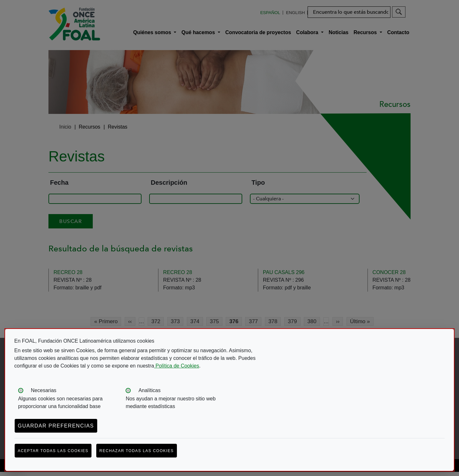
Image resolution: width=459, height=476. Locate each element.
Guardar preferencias (56, 426)
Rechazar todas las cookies (137, 451)
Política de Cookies (176, 366)
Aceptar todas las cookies (53, 451)
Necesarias (44, 390)
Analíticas (149, 390)
